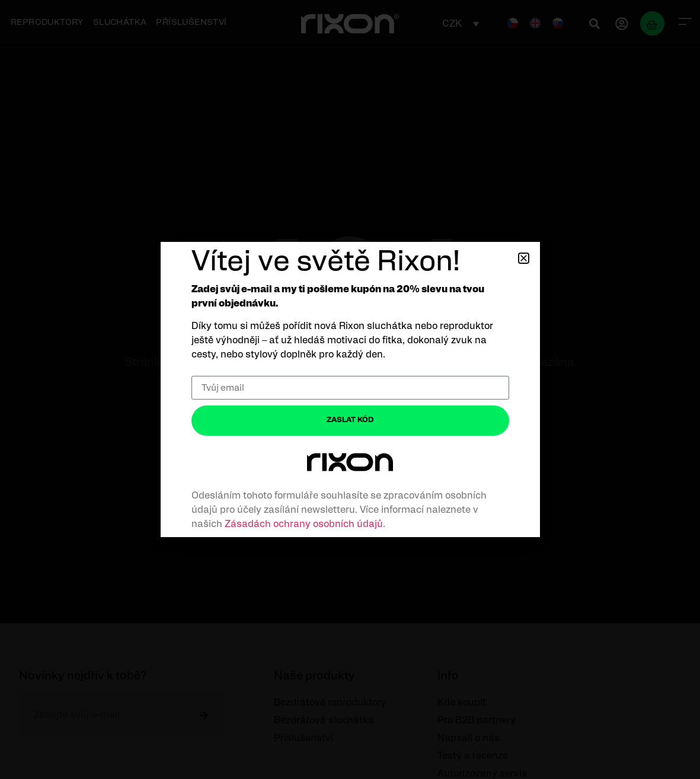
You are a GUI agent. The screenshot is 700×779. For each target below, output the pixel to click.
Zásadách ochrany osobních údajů (304, 524)
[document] (350, 390)
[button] (524, 258)
